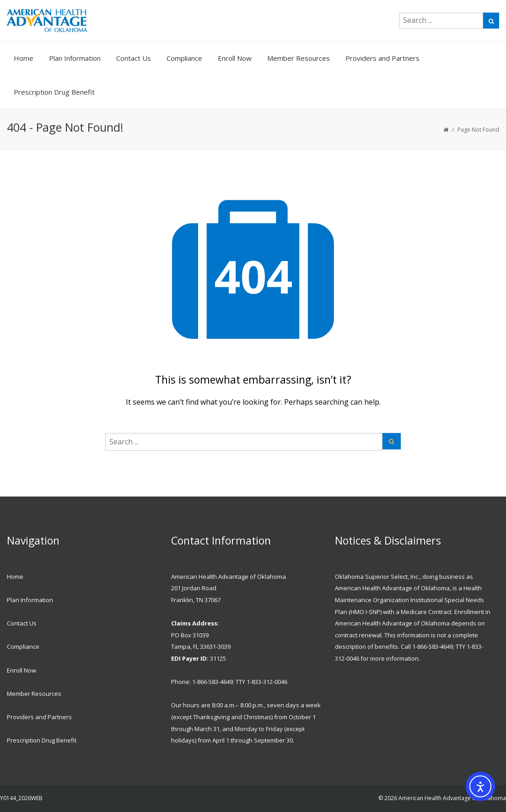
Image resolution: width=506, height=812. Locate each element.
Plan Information (75, 58)
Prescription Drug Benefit (54, 92)
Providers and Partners (382, 58)
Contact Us (134, 58)
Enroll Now (235, 58)
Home (24, 58)
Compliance (184, 58)
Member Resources (299, 58)
